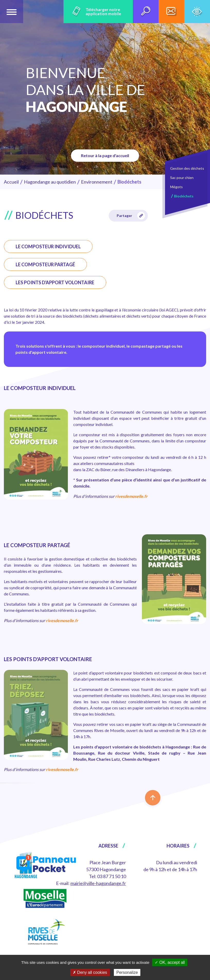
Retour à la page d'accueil (105, 155)
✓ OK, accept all (170, 962)
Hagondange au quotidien (50, 182)
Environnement (97, 182)
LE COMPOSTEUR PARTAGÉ (45, 264)
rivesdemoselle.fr (131, 496)
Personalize (127, 972)
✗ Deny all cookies (90, 972)
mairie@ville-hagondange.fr (98, 883)
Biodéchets (184, 196)
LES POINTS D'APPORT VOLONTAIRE (55, 282)
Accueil (11, 182)
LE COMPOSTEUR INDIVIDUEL (48, 246)
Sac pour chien (182, 178)
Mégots (176, 187)
